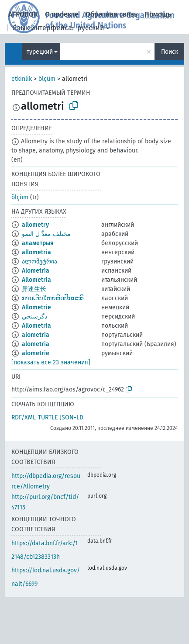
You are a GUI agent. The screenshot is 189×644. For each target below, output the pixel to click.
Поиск (170, 52)
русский (91, 28)
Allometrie (36, 307)
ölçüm (47, 79)
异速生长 (34, 289)
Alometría (36, 271)
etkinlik (22, 79)
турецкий (40, 52)
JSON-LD (72, 417)
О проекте (62, 14)
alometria (36, 335)
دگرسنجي (34, 317)
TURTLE (48, 417)
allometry (35, 225)
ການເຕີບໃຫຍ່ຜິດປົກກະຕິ (53, 298)
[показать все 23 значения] (51, 362)
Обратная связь (112, 14)
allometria (36, 252)
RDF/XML (24, 417)
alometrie (36, 353)
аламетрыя (38, 243)
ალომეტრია (40, 261)
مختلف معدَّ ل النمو (46, 234)
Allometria (36, 280)
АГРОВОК (23, 14)
